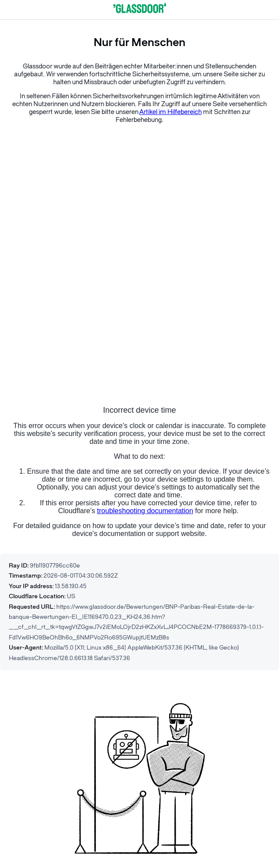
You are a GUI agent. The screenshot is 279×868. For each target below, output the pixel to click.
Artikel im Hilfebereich (170, 112)
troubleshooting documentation (145, 511)
